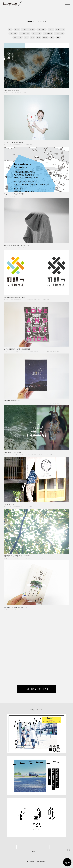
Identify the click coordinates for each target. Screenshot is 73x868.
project (32, 847)
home (11, 847)
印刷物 (45, 37)
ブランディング (24, 33)
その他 (17, 29)
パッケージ (13, 33)
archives (43, 847)
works (21, 847)
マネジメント (59, 33)
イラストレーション (28, 29)
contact (55, 847)
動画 (38, 37)
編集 (58, 37)
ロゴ (26, 37)
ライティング (18, 37)
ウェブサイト (42, 29)
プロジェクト (48, 33)
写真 (32, 37)
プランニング (36, 33)
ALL (10, 29)
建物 (52, 37)
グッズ (51, 29)
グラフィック (60, 29)
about (34, 851)
